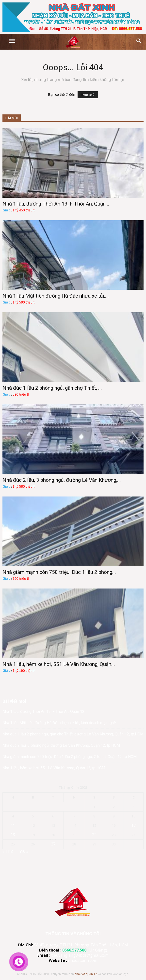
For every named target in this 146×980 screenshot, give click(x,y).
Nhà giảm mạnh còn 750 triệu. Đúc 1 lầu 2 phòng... (59, 572)
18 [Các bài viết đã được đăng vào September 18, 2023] (13, 835)
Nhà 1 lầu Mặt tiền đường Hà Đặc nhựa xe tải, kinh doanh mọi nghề (59, 723)
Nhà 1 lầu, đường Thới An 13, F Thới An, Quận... (56, 204)
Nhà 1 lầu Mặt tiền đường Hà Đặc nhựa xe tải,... (56, 296)
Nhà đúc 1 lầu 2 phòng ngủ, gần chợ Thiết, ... (52, 388)
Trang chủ (88, 95)
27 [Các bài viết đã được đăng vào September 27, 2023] (53, 844)
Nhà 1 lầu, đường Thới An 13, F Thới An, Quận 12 (43, 711)
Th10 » (22, 851)
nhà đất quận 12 (86, 974)
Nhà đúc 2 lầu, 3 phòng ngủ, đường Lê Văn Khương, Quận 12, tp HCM (61, 745)
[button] (139, 41)
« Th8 (8, 851)
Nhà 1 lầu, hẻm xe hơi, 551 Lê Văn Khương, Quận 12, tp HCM (54, 768)
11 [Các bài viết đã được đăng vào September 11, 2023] (13, 825)
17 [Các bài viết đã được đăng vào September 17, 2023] (133, 825)
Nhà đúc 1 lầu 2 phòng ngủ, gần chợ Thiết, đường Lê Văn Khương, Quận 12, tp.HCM (73, 734)
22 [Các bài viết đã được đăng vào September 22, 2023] (94, 835)
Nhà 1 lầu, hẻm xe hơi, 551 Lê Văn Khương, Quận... (59, 664)
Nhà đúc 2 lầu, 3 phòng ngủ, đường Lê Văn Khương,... (62, 480)
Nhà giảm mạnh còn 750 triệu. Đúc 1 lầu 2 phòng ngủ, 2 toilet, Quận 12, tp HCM (70, 757)
